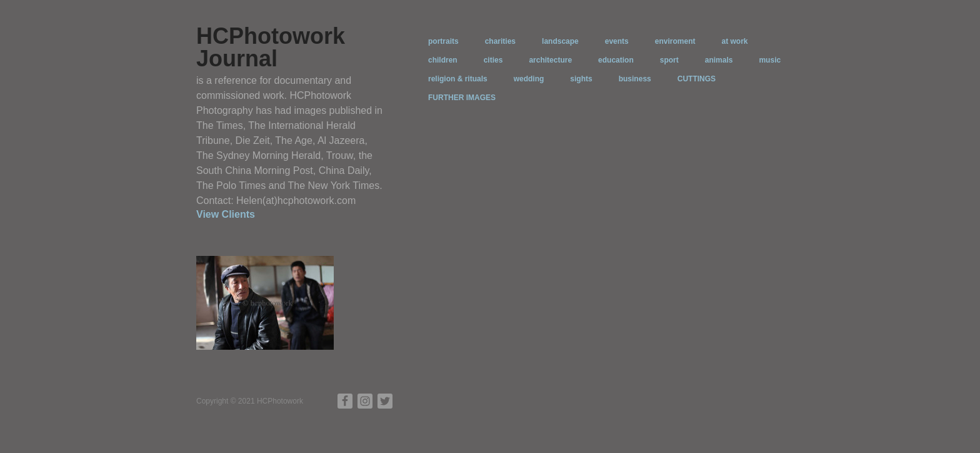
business (635, 79)
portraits (443, 41)
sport (669, 60)
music (770, 60)
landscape (560, 41)
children (443, 60)
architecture (550, 60)
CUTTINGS (697, 79)
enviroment (675, 41)
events (617, 41)
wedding (529, 79)
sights (581, 79)
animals (719, 60)
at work (734, 41)
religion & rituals (458, 79)
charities (500, 41)
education (616, 60)
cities (493, 60)
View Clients (226, 214)
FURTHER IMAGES (462, 98)
